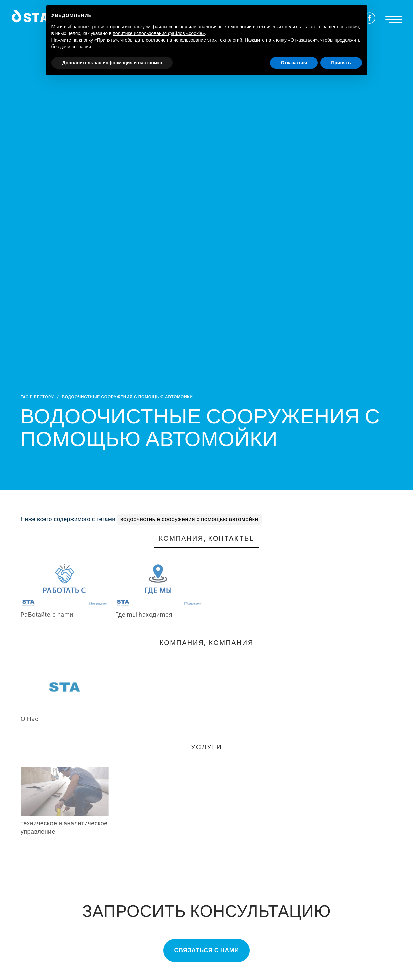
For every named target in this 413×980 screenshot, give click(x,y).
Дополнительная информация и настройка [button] (112, 63)
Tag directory (37, 397)
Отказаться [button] (294, 63)
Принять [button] (341, 63)
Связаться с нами (206, 950)
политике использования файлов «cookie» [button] (159, 33)
